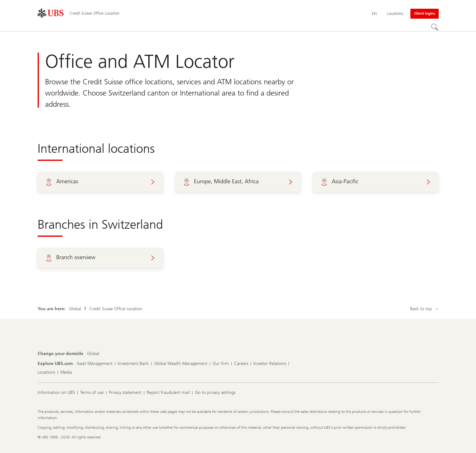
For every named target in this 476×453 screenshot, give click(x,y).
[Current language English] (374, 14)
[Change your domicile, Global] (93, 354)
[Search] (435, 27)
